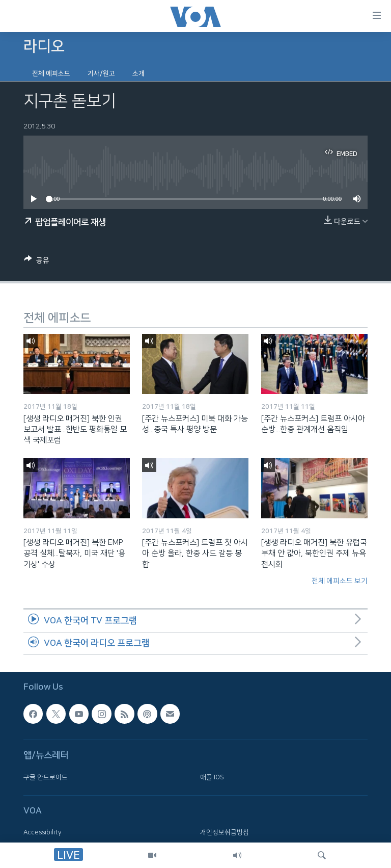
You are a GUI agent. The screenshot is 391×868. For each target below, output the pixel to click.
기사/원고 (101, 73)
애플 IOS (212, 777)
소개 (138, 73)
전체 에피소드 (51, 73)
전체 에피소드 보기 (340, 581)
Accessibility (43, 833)
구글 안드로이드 (46, 777)
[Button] (37, 262)
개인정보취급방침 (225, 833)
